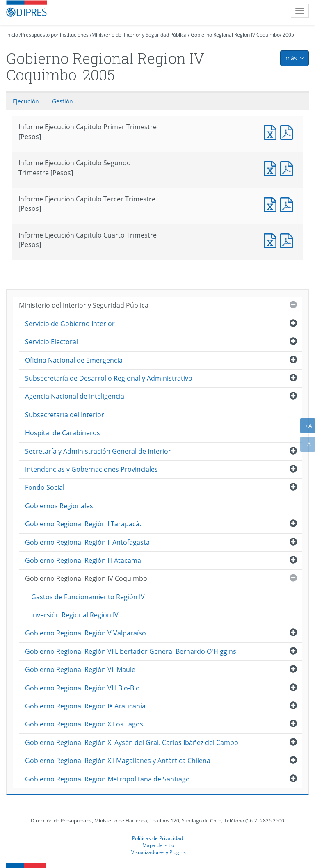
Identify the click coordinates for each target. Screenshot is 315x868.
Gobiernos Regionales (59, 506)
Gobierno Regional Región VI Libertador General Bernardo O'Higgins (131, 651)
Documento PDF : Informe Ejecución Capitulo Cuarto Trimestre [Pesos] (288, 240)
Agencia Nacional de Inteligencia (75, 396)
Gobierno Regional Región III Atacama (83, 560)
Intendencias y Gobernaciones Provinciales (91, 469)
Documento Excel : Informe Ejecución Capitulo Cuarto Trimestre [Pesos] (272, 240)
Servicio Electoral (51, 342)
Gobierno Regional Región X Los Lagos (84, 724)
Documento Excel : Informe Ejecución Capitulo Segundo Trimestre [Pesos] (272, 168)
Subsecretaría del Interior (65, 415)
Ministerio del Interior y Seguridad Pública (139, 35)
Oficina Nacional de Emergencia (74, 360)
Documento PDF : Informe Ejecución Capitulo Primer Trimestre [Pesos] (288, 131)
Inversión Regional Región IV (75, 615)
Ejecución (26, 101)
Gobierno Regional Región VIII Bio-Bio (82, 688)
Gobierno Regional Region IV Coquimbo (235, 35)
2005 (288, 35)
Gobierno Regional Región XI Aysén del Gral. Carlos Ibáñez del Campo (132, 742)
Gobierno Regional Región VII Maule (80, 669)
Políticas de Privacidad (157, 838)
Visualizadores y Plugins (159, 852)
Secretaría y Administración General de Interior (98, 451)
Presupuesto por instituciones (55, 35)
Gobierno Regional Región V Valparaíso (86, 633)
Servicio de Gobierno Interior (70, 324)
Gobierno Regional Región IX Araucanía (85, 706)
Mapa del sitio (158, 845)
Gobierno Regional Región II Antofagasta (87, 542)
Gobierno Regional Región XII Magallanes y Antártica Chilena (118, 761)
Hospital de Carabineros (63, 433)
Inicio (12, 35)
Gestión (63, 101)
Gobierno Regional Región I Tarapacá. (83, 524)
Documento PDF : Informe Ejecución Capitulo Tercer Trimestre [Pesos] (288, 204)
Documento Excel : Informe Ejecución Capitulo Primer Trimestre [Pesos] (272, 131)
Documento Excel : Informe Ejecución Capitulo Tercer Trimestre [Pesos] (272, 204)
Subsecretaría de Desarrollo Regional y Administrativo (109, 378)
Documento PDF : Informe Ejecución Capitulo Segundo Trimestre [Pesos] (288, 168)
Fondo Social (45, 487)
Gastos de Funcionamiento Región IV (88, 597)
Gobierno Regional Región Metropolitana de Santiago (107, 779)
